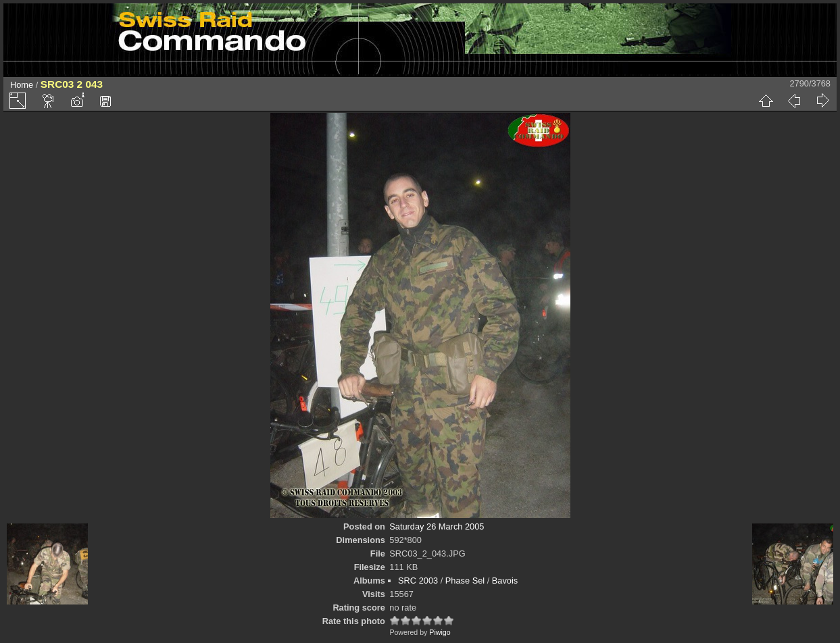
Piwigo (440, 632)
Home (22, 85)
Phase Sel (465, 581)
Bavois (505, 581)
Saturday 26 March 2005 (437, 526)
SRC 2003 (418, 581)
